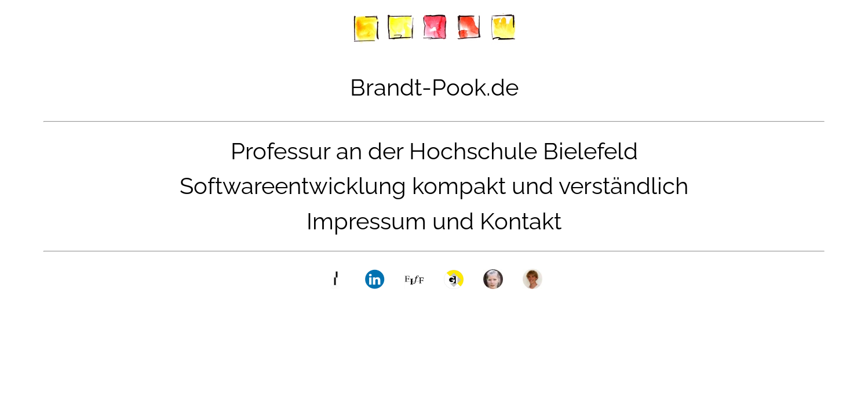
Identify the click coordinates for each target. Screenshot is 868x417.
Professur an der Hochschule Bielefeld (434, 151)
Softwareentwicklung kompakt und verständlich (434, 186)
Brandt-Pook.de (434, 87)
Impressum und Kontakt (434, 221)
